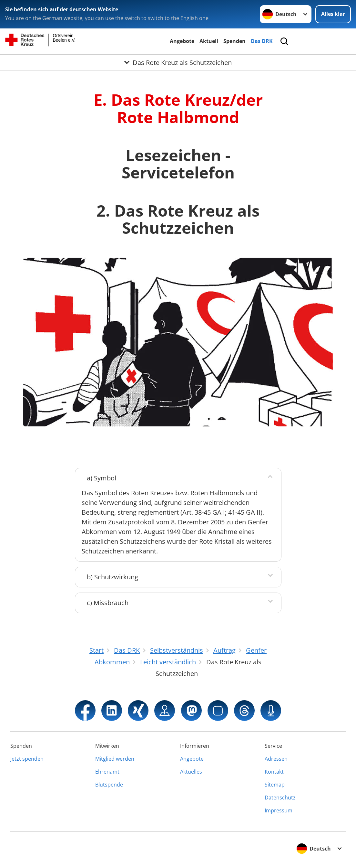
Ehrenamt (107, 772)
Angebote (182, 41)
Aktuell (209, 41)
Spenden (234, 41)
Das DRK (262, 41)
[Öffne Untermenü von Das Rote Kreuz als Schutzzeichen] (178, 62)
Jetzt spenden (27, 759)
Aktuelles (191, 772)
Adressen (276, 759)
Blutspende (109, 785)
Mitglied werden (115, 759)
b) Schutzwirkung (112, 577)
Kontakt (274, 772)
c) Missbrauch (108, 603)
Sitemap (275, 785)
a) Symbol (102, 478)
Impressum (279, 810)
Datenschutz (280, 798)
